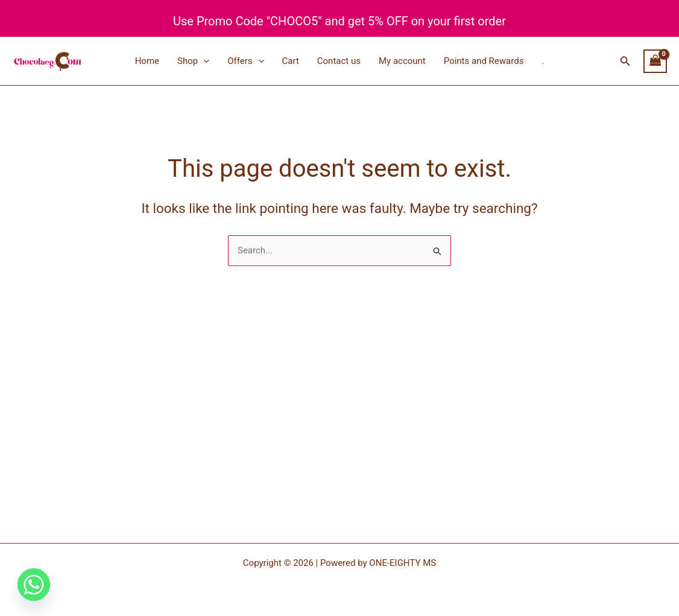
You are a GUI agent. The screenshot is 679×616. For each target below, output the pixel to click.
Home (147, 61)
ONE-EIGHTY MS (403, 563)
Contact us (339, 61)
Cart (291, 61)
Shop (193, 61)
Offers (245, 61)
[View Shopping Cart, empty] (655, 61)
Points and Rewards (484, 61)
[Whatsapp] (34, 585)
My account (402, 61)
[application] (204, 61)
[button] (625, 61)
